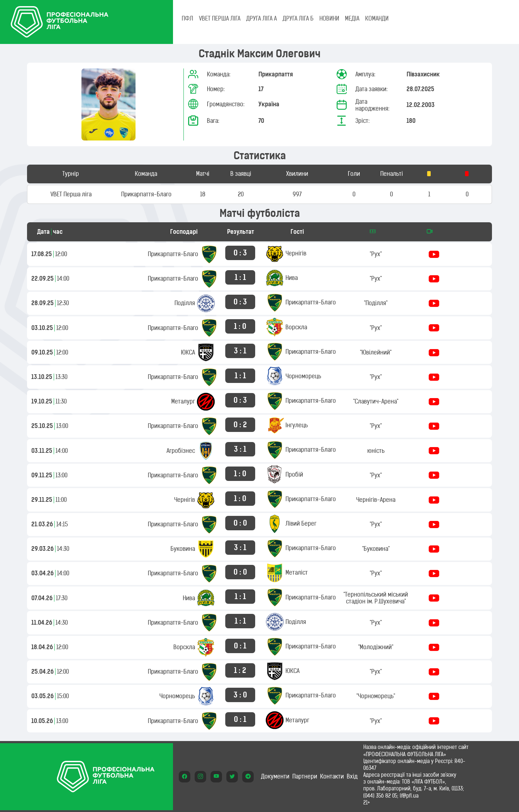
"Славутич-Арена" (376, 401)
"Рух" (376, 254)
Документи (275, 776)
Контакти (332, 776)
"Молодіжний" (376, 647)
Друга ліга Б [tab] (298, 18)
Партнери (305, 776)
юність (376, 451)
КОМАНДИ (377, 18)
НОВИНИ (329, 18)
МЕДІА (352, 18)
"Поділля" (376, 303)
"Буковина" (376, 549)
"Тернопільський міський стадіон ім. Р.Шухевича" (376, 598)
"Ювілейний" (376, 352)
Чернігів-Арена (376, 500)
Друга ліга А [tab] (261, 18)
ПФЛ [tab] (187, 18)
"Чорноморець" (376, 696)
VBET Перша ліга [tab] (220, 18)
